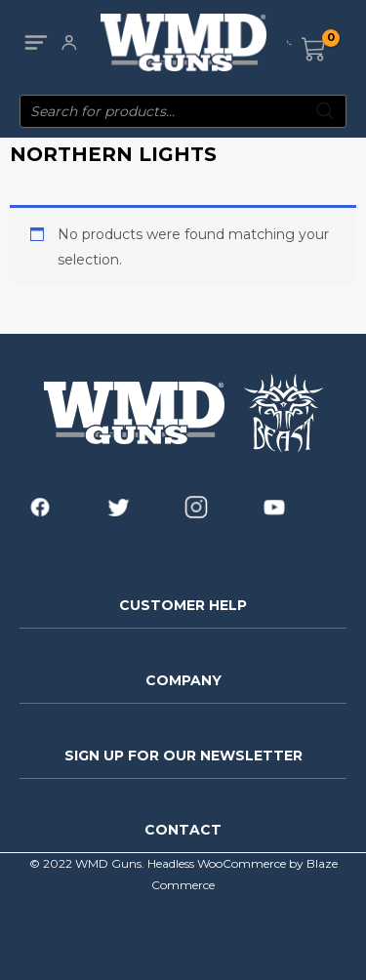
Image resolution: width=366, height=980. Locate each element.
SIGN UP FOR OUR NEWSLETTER (183, 755)
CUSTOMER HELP (183, 605)
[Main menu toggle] (36, 42)
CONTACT (183, 830)
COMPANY (183, 680)
